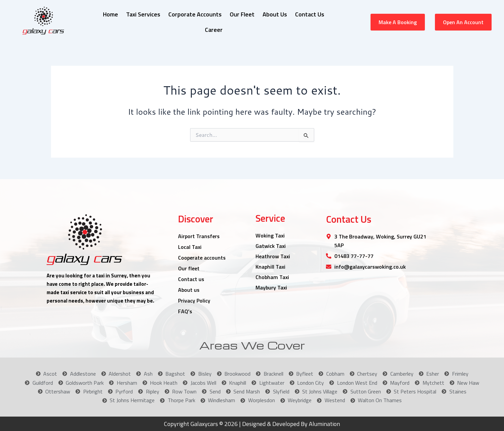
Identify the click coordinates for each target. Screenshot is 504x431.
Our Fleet (242, 14)
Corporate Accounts (195, 14)
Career (214, 30)
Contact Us (310, 14)
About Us (275, 14)
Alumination (324, 424)
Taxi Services (143, 14)
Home (110, 14)
